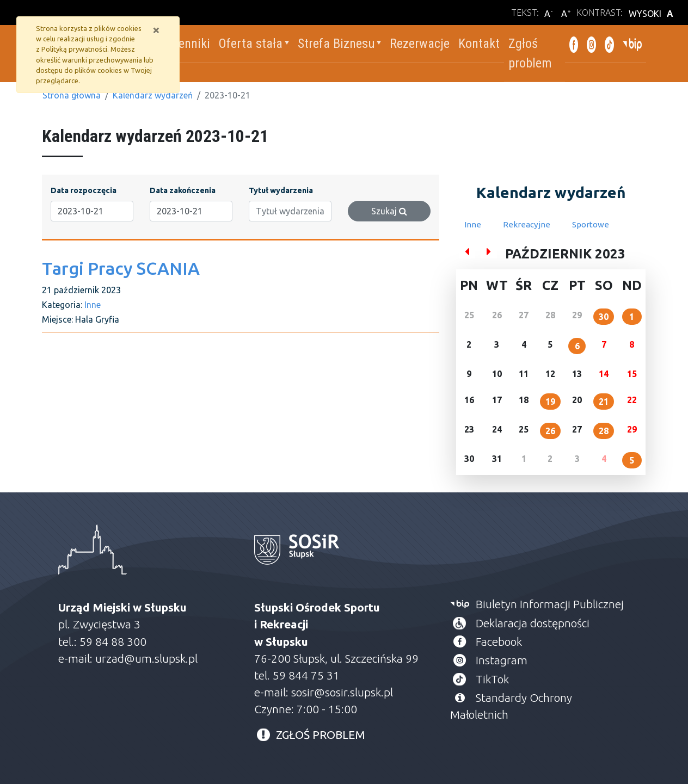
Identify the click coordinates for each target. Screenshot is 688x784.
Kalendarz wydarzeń (153, 95)
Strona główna (72, 95)
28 (604, 431)
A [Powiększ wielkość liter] (566, 13)
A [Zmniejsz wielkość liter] (548, 13)
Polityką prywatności (74, 49)
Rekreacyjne (527, 224)
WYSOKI (653, 14)
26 (550, 431)
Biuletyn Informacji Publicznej (550, 604)
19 (550, 402)
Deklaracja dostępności (533, 623)
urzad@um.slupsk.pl (146, 659)
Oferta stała (248, 44)
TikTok (492, 679)
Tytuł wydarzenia (281, 190)
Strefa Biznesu (334, 44)
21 (604, 402)
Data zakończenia (183, 190)
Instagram (502, 660)
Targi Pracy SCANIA (121, 268)
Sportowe (591, 224)
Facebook (499, 642)
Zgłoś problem (529, 53)
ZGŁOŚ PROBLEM (321, 735)
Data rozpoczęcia (84, 190)
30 (604, 317)
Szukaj (389, 211)
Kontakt (477, 44)
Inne (93, 305)
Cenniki (189, 44)
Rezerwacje (418, 44)
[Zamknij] (156, 30)
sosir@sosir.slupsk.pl (343, 692)
